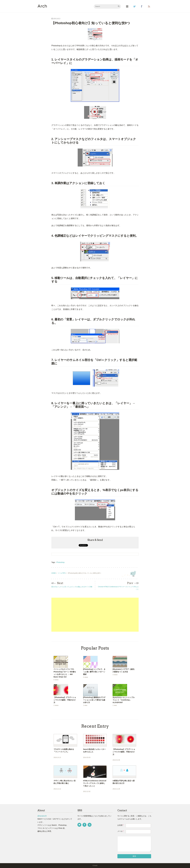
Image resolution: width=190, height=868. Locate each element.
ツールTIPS (62, 573)
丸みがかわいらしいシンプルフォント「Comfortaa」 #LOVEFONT (124, 700)
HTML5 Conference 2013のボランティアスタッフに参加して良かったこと (95, 783)
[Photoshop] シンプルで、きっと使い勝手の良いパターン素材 (94, 672)
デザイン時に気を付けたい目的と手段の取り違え (65, 782)
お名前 (120, 825)
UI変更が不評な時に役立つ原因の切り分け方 (124, 782)
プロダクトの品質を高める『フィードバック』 (64, 750)
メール (120, 831)
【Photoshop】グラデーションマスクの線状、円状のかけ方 (65, 700)
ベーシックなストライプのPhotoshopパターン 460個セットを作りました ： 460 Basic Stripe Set (65, 673)
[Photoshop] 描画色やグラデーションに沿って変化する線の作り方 (94, 700)
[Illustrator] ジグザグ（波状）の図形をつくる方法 (124, 670)
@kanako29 (42, 816)
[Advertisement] (95, 615)
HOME (54, 573)
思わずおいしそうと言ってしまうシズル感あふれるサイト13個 (72, 587)
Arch (42, 6)
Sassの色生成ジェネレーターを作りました (94, 750)
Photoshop (60, 562)
